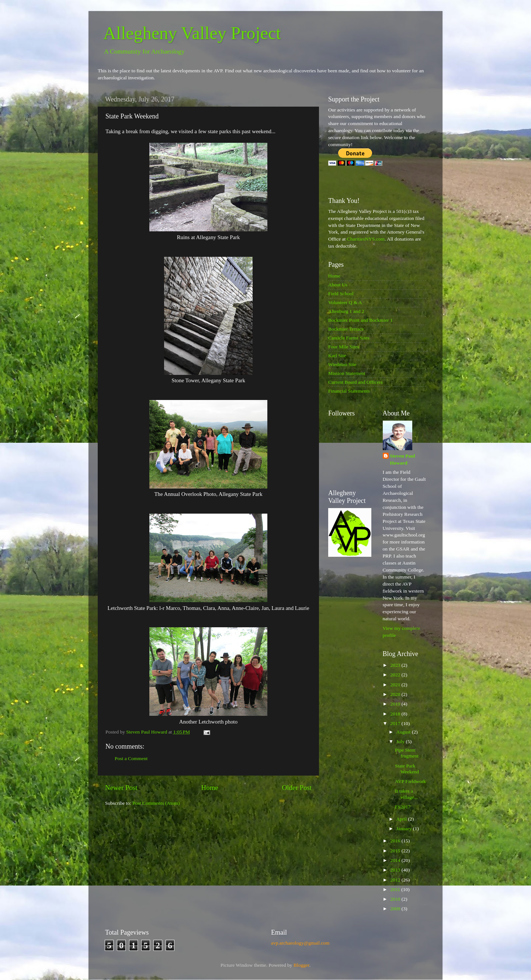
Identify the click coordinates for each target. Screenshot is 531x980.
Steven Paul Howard (403, 459)
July (401, 741)
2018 (396, 714)
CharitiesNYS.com (366, 239)
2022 (396, 675)
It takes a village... (406, 794)
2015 (396, 851)
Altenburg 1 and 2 (346, 311)
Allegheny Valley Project (192, 33)
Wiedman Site (342, 364)
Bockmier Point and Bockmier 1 (360, 320)
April (402, 819)
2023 (396, 665)
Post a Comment (131, 758)
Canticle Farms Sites (349, 338)
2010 (396, 899)
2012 (396, 880)
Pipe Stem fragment (407, 753)
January (405, 829)
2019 (396, 704)
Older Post (297, 788)
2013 (396, 870)
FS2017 (403, 807)
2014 (396, 860)
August (404, 732)
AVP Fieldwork (410, 781)
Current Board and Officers (355, 382)
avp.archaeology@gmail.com (300, 943)
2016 (396, 841)
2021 (396, 685)
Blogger (301, 965)
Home (210, 788)
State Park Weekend (407, 769)
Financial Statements (349, 391)
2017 (396, 723)
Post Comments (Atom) (156, 803)
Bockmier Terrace (346, 329)
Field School (341, 294)
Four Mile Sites (344, 347)
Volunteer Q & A (345, 302)
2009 (396, 909)
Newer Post (121, 788)
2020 (396, 694)
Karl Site (337, 356)
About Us (338, 285)
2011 (396, 889)
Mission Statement (347, 373)
